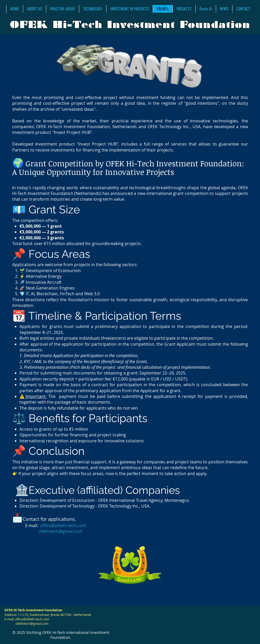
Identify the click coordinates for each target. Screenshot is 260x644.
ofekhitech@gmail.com (60, 531)
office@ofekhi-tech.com (63, 525)
